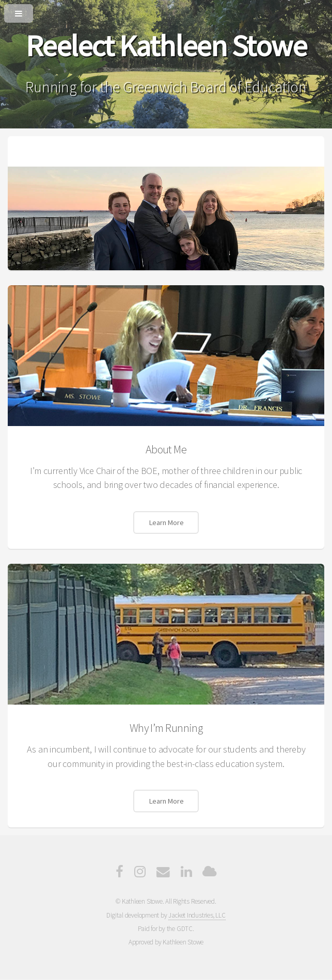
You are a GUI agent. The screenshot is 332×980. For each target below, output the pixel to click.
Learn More (166, 522)
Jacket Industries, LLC (197, 915)
